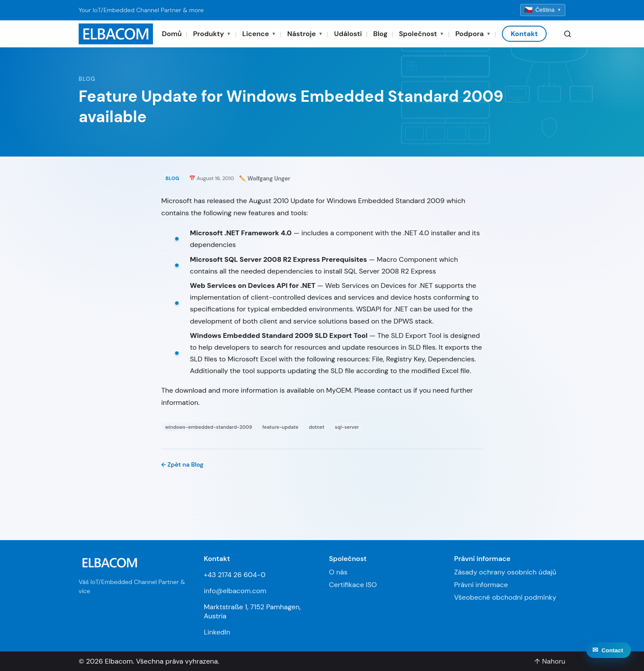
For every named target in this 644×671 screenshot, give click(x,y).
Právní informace (481, 585)
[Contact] (609, 658)
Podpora (473, 34)
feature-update (281, 427)
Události (348, 34)
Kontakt (524, 34)
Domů (172, 34)
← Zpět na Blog (182, 464)
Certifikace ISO (353, 585)
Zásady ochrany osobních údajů (505, 572)
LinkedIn (217, 632)
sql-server (347, 427)
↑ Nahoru (550, 661)
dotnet (317, 427)
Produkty (212, 34)
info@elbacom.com (235, 591)
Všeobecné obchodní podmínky (505, 597)
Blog (380, 34)
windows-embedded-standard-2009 (209, 427)
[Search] (568, 34)
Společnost (422, 34)
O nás (338, 572)
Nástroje (305, 34)
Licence (259, 34)
